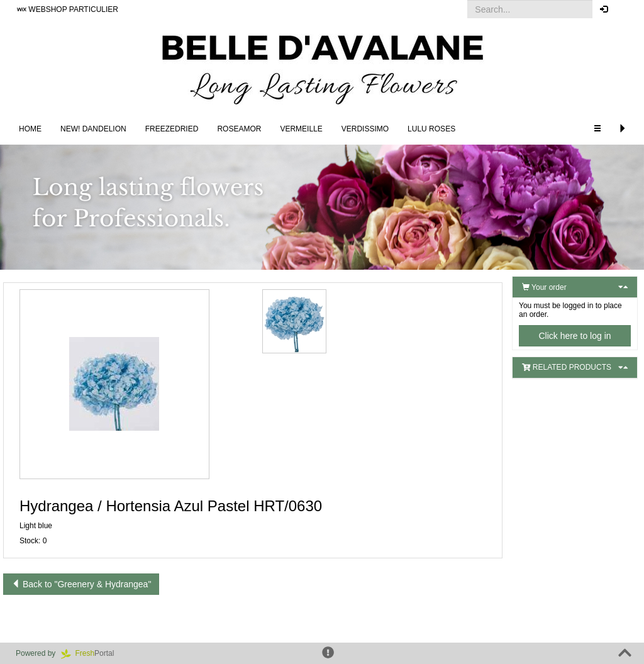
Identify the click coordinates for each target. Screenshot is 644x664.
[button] (625, 9)
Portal (92, 653)
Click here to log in (575, 336)
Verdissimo (365, 129)
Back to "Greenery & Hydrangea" (81, 584)
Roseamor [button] (239, 129)
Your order (544, 287)
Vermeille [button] (301, 129)
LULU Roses (431, 129)
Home (30, 129)
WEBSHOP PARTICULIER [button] (68, 9)
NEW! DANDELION (93, 129)
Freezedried (172, 129)
